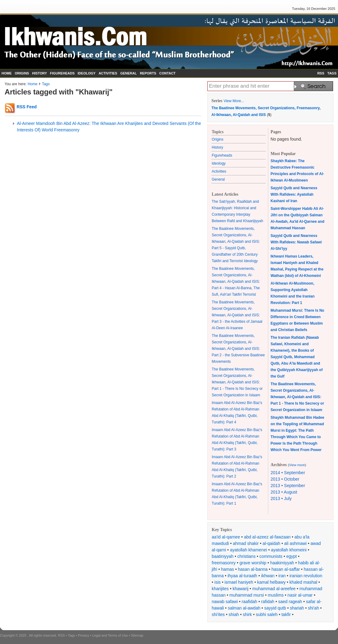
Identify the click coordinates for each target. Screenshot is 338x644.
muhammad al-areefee (274, 589)
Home (33, 84)
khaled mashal (303, 582)
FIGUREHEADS (62, 73)
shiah (234, 614)
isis (218, 582)
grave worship (253, 563)
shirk (247, 614)
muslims (276, 595)
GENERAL (128, 73)
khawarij (240, 589)
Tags (46, 84)
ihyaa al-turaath (243, 576)
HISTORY (39, 73)
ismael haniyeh (239, 582)
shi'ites (218, 614)
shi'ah (313, 608)
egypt (292, 556)
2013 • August (284, 492)
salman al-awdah (244, 608)
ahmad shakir (246, 543)
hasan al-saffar (286, 569)
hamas (228, 569)
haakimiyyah (282, 563)
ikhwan (268, 576)
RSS (321, 73)
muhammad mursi (247, 595)
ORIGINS (22, 73)
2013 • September (288, 486)
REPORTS (148, 73)
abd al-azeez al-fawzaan (267, 537)
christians (247, 556)
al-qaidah (271, 543)
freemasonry (224, 563)
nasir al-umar (300, 595)
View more (297, 465)
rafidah (268, 602)
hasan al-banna (253, 569)
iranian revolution (306, 576)
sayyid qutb (275, 608)
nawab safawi (225, 602)
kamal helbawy (271, 582)
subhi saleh (267, 614)
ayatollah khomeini (289, 550)
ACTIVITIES (108, 73)
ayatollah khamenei (248, 550)
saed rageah (290, 602)
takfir (286, 614)
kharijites (220, 589)
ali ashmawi (295, 543)
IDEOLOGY (87, 73)
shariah (297, 608)
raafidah (250, 602)
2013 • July (281, 498)
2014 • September (288, 473)
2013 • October (285, 479)
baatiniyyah (223, 556)
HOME (7, 73)
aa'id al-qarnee (226, 537)
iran (282, 576)
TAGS (332, 73)
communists (271, 556)
